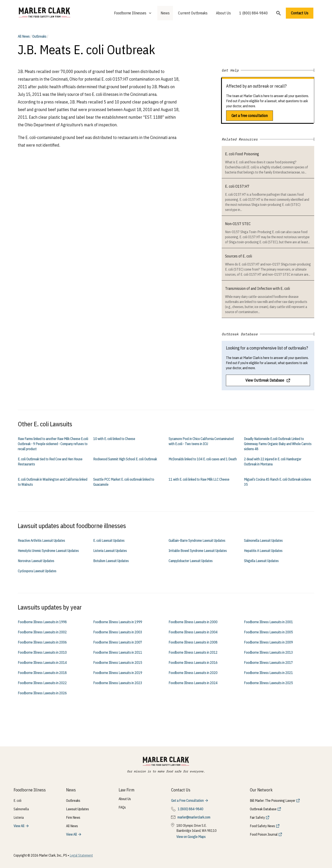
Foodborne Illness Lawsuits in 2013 (268, 652)
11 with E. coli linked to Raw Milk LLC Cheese (199, 479)
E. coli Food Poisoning (242, 154)
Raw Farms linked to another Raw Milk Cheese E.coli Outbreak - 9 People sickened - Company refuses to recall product (53, 444)
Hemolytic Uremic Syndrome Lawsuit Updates (48, 551)
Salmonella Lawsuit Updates (263, 541)
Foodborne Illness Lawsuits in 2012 (193, 652)
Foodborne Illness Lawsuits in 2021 (268, 673)
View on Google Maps (191, 837)
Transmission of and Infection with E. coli (257, 288)
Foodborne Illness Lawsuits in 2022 (42, 683)
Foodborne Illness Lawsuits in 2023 (118, 683)
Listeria (19, 817)
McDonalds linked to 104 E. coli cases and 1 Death (203, 459)
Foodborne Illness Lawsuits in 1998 (42, 622)
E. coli (17, 801)
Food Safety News (262, 826)
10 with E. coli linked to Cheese (114, 439)
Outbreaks (39, 36)
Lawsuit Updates (77, 809)
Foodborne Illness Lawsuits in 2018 (42, 673)
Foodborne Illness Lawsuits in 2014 (42, 663)
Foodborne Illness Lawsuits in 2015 (118, 663)
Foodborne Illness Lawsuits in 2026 (42, 693)
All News (24, 36)
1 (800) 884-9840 (254, 13)
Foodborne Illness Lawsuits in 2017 (268, 663)
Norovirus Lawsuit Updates (36, 561)
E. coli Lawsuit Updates (109, 541)
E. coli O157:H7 (237, 186)
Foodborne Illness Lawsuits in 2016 (193, 663)
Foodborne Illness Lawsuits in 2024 (193, 683)
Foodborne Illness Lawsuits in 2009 (268, 642)
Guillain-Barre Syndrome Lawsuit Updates (197, 541)
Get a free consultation (250, 116)
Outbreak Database (263, 809)
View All (19, 826)
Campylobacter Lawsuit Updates (191, 561)
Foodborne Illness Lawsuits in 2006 (42, 642)
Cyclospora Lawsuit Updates (37, 571)
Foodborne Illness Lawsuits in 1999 (118, 622)
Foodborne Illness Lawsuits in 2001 (268, 622)
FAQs (122, 807)
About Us (223, 13)
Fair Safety (257, 817)
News (165, 13)
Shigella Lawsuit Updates (261, 561)
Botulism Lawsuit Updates (111, 561)
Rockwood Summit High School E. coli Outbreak (125, 459)
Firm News (73, 817)
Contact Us (300, 13)
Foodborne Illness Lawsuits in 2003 (118, 632)
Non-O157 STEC (238, 224)
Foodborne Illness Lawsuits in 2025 (268, 683)
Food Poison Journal (264, 834)
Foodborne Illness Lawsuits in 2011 (118, 652)
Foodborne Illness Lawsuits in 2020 (193, 673)
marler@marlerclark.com (194, 817)
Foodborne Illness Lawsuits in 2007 (118, 642)
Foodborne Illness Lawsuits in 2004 (193, 632)
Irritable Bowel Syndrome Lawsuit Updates (198, 551)
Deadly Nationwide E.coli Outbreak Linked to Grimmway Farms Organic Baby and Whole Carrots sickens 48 (278, 444)
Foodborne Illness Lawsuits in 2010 (42, 652)
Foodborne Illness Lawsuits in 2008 (193, 642)
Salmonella (21, 809)
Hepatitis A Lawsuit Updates (263, 551)
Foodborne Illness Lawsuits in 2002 (42, 632)
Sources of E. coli (239, 256)
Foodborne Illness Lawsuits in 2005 (268, 632)
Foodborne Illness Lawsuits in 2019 (118, 673)
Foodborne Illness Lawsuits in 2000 (193, 622)
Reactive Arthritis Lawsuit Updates (41, 541)
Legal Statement (81, 855)
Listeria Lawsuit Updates (110, 551)
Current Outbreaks (193, 13)
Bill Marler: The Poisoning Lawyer (273, 801)
